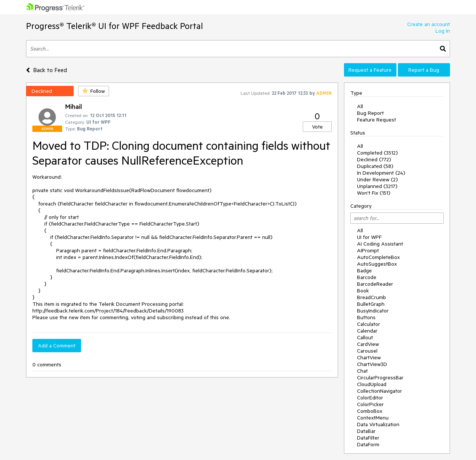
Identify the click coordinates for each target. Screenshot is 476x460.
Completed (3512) (377, 153)
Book (363, 291)
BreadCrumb (372, 297)
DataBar (366, 431)
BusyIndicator (373, 311)
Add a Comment (57, 346)
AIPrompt (368, 250)
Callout (365, 337)
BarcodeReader (375, 284)
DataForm (368, 444)
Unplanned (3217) (377, 186)
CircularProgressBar (380, 378)
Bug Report (370, 113)
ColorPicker (370, 404)
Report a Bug (424, 70)
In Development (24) (381, 173)
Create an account (429, 24)
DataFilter (368, 438)
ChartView (369, 357)
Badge (364, 271)
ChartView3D (372, 364)
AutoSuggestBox (377, 264)
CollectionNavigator (379, 391)
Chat (362, 371)
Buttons (366, 317)
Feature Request (377, 120)
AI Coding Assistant (380, 244)
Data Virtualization (378, 424)
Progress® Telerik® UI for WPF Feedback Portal (115, 26)
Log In (443, 31)
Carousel (367, 351)
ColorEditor (370, 398)
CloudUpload (372, 384)
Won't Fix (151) (374, 193)
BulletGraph (371, 304)
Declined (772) (374, 159)
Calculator (369, 324)
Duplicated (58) (375, 166)
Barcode (367, 277)
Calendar (367, 331)
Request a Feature (370, 70)
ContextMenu (373, 418)
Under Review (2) (377, 179)
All (360, 106)
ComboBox (370, 411)
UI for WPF (369, 237)
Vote (317, 127)
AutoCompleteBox (378, 257)
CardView (368, 344)
